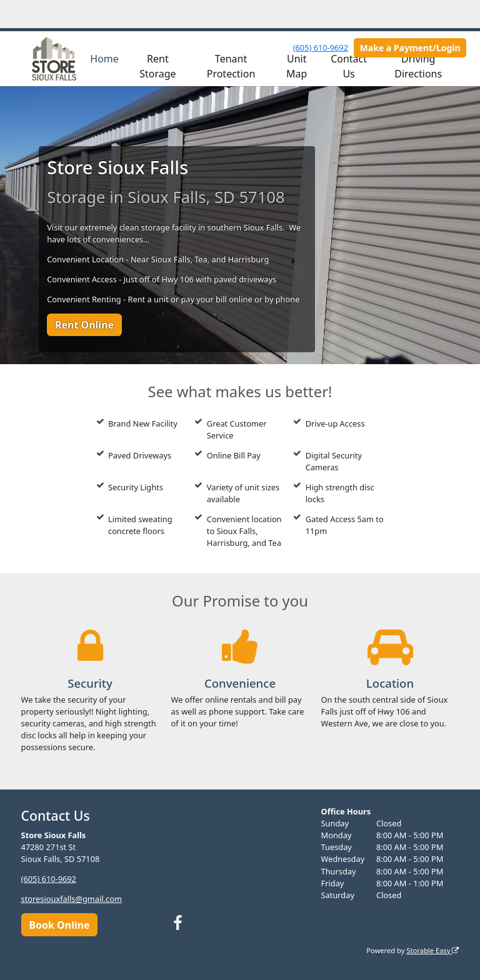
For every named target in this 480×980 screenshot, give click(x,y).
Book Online (59, 925)
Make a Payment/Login (410, 48)
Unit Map (297, 66)
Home (104, 59)
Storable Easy (432, 950)
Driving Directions (418, 66)
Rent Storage (157, 66)
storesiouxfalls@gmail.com (72, 899)
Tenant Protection (231, 66)
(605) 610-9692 (321, 47)
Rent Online (84, 325)
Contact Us (349, 66)
